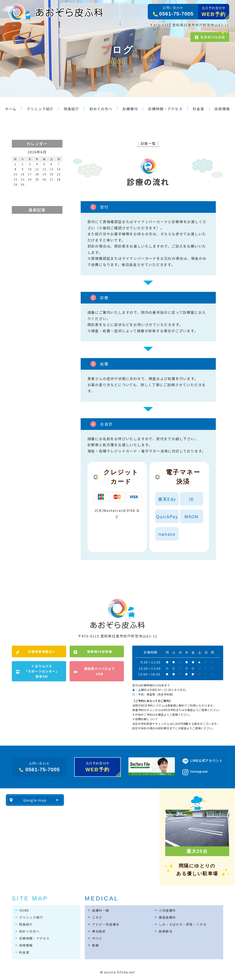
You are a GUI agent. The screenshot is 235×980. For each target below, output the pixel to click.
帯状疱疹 (99, 931)
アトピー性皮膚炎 (106, 924)
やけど (97, 938)
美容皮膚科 (167, 917)
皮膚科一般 (101, 910)
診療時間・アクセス (34, 938)
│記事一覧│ (148, 143)
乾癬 (95, 945)
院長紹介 (26, 924)
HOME (24, 910)
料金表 (24, 952)
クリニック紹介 (31, 917)
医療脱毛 (166, 931)
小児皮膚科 (167, 910)
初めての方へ (29, 931)
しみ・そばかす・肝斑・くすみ (183, 924)
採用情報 (26, 945)
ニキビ (97, 917)
